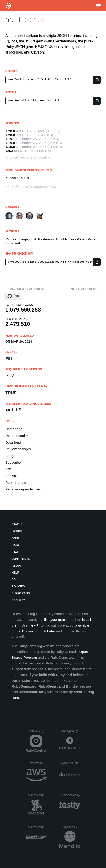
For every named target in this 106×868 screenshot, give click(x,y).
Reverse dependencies (23, 489)
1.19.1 (10, 139)
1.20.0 (10, 131)
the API (34, 625)
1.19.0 (10, 143)
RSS (9, 469)
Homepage (14, 429)
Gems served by (70, 795)
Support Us (21, 593)
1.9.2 (9, 151)
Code (16, 538)
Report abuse (16, 482)
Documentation (17, 436)
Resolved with (71, 763)
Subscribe (13, 462)
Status (17, 524)
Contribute (21, 559)
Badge (10, 456)
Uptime (17, 531)
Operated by (37, 733)
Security (19, 600)
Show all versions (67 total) (26, 157)
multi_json (20, 20)
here (15, 698)
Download (13, 442)
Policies (18, 586)
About (17, 566)
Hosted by (38, 763)
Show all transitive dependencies (31, 187)
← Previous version (25, 289)
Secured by (72, 827)
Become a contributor (39, 631)
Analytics (12, 476)
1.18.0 (10, 147)
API (14, 580)
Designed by (71, 731)
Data (15, 545)
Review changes (18, 449)
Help (15, 573)
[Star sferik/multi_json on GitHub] (14, 296)
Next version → (86, 289)
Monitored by (37, 795)
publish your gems (53, 620)
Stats (16, 552)
